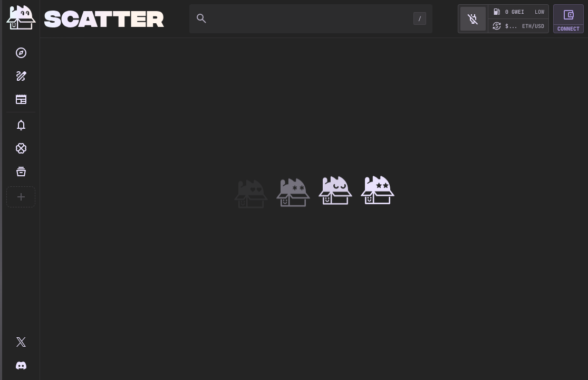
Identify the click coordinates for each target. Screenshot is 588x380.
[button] (21, 125)
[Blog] (21, 99)
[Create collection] (21, 76)
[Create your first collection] (21, 197)
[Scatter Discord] (21, 365)
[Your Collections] (21, 172)
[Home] (21, 19)
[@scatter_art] (21, 342)
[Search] (21, 53)
